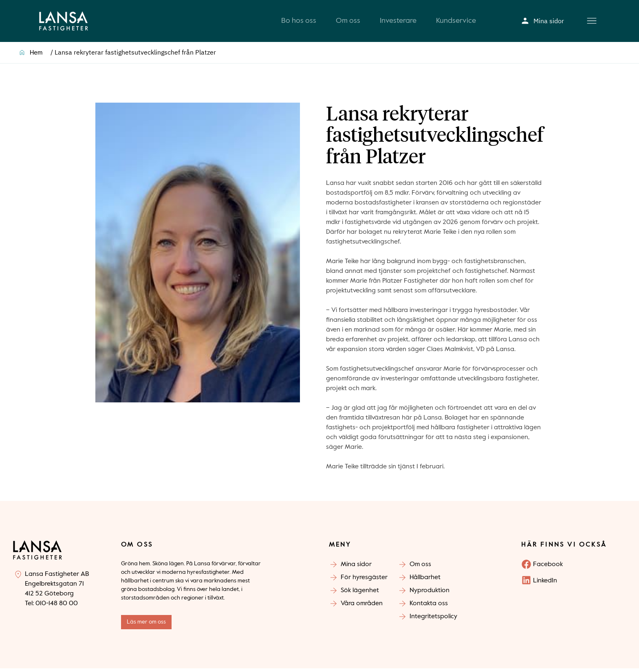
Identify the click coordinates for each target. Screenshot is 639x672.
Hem (36, 57)
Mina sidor (543, 23)
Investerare (398, 23)
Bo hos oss (299, 23)
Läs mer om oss (146, 626)
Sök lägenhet (360, 594)
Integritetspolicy (433, 620)
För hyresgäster (364, 581)
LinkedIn (545, 584)
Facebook (548, 568)
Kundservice (456, 23)
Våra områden (362, 607)
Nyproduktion (430, 594)
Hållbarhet (425, 581)
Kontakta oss (429, 607)
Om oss (348, 23)
